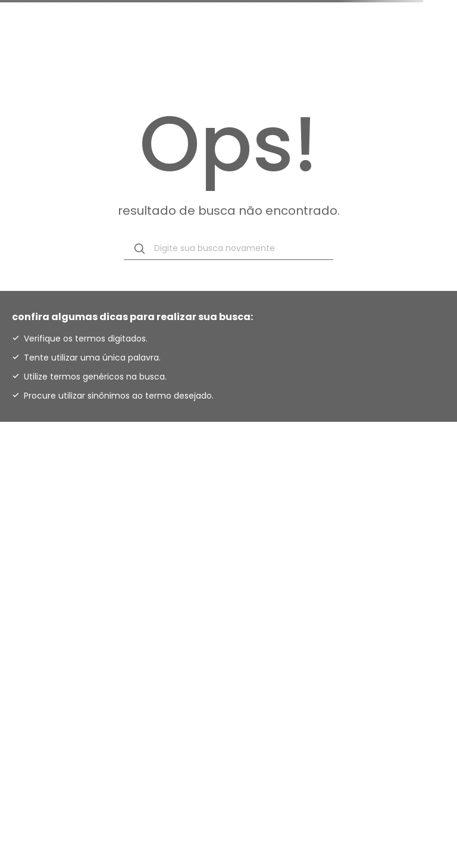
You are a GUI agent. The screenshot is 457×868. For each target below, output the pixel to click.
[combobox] (228, 249)
